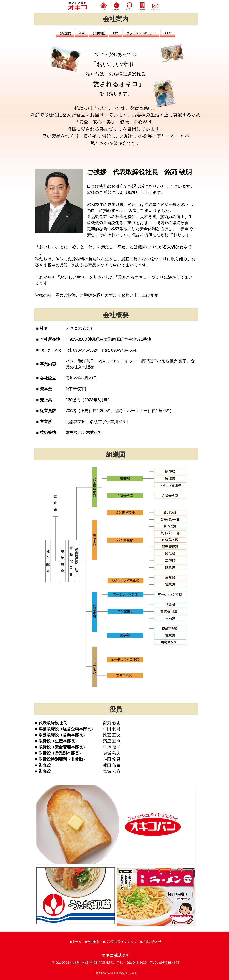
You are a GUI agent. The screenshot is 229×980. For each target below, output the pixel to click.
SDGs (168, 33)
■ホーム (76, 942)
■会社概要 (92, 942)
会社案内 (65, 33)
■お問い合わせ (151, 942)
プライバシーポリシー (141, 33)
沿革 (82, 33)
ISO (116, 33)
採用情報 (99, 33)
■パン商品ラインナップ (120, 942)
